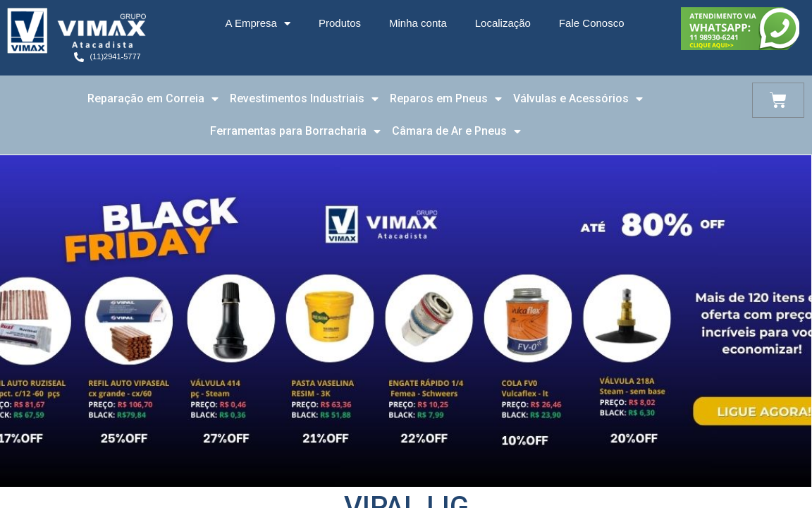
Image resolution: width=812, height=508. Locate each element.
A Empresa (258, 24)
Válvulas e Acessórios (578, 99)
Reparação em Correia (153, 99)
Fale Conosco (592, 23)
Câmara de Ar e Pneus (456, 131)
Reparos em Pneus (446, 99)
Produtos (340, 23)
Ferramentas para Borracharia (295, 131)
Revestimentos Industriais (304, 99)
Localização (503, 23)
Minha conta (418, 23)
